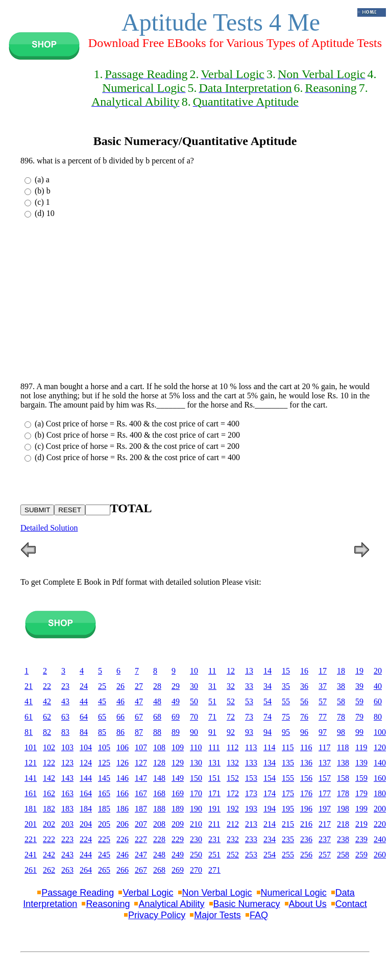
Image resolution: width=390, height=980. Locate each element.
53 (249, 701)
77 (323, 717)
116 (306, 747)
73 (249, 717)
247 (141, 855)
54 (267, 701)
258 (343, 855)
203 (67, 824)
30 (194, 686)
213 (251, 824)
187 (141, 809)
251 (214, 855)
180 (380, 793)
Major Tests (217, 915)
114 (269, 747)
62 (47, 717)
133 (251, 763)
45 (102, 701)
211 (214, 824)
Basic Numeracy (247, 904)
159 (361, 778)
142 (49, 778)
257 (325, 855)
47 (139, 701)
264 (86, 870)
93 (249, 732)
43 (65, 701)
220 (380, 824)
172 (233, 793)
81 (29, 732)
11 (212, 671)
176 (306, 793)
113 (251, 747)
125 (104, 763)
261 (31, 870)
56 (304, 701)
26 (120, 686)
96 (304, 732)
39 (359, 686)
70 (194, 717)
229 (178, 839)
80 (378, 717)
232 (233, 839)
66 (120, 717)
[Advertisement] (195, 302)
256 (306, 855)
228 (159, 839)
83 (65, 732)
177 (325, 793)
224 (86, 839)
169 (178, 793)
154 (270, 778)
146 (123, 778)
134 (270, 763)
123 (67, 763)
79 (359, 717)
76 (304, 717)
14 (267, 671)
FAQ (259, 915)
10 (194, 671)
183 (67, 809)
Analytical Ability (171, 904)
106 (123, 747)
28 (157, 686)
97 (323, 732)
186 (123, 809)
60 (378, 701)
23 (65, 686)
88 (157, 732)
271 (214, 870)
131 (214, 763)
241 (31, 855)
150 (196, 778)
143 (67, 778)
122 (49, 763)
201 (31, 824)
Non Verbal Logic (217, 893)
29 (176, 686)
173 (251, 793)
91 (212, 732)
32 (231, 686)
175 (288, 793)
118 (343, 747)
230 (196, 839)
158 (343, 778)
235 (288, 839)
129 (178, 763)
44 (84, 701)
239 (361, 839)
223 (67, 839)
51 (212, 701)
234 (270, 839)
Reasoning (108, 904)
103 (67, 747)
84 (84, 732)
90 (194, 732)
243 (67, 855)
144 (86, 778)
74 (267, 717)
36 (304, 686)
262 (49, 870)
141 (31, 778)
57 (323, 701)
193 (251, 809)
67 (139, 717)
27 (139, 686)
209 (178, 824)
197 (325, 809)
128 (159, 763)
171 (214, 793)
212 (233, 824)
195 (288, 809)
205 (104, 824)
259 (361, 855)
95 (286, 732)
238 (343, 839)
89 (176, 732)
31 (212, 686)
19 (359, 671)
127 (141, 763)
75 (286, 717)
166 (123, 793)
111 (214, 747)
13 (249, 671)
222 (49, 839)
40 (378, 686)
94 (267, 732)
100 (380, 732)
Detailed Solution (49, 528)
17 (323, 671)
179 (361, 793)
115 (288, 747)
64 (84, 717)
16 (304, 671)
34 (267, 686)
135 (288, 763)
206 (123, 824)
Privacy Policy (157, 915)
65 (102, 717)
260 (380, 855)
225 (104, 839)
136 (306, 763)
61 (29, 717)
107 (141, 747)
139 (361, 763)
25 (102, 686)
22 (47, 686)
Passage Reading (78, 893)
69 (176, 717)
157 (325, 778)
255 (288, 855)
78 (341, 717)
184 (86, 809)
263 (67, 870)
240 (380, 839)
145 (104, 778)
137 (325, 763)
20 (378, 671)
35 (286, 686)
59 (359, 701)
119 (361, 747)
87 (139, 732)
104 (86, 747)
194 (270, 809)
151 (214, 778)
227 (141, 839)
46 (120, 701)
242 (49, 855)
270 (196, 870)
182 (49, 809)
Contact (351, 904)
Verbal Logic (148, 893)
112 (233, 747)
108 (159, 747)
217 (325, 824)
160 (380, 778)
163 (67, 793)
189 (178, 809)
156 (306, 778)
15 (286, 671)
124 (86, 763)
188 (159, 809)
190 (196, 809)
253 (251, 855)
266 (123, 870)
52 (231, 701)
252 (233, 855)
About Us (308, 904)
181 (31, 809)
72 (231, 717)
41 (29, 701)
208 (159, 824)
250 (196, 855)
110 (196, 747)
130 (196, 763)
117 (324, 747)
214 (270, 824)
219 (361, 824)
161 (31, 793)
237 (325, 839)
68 (157, 717)
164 (86, 793)
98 (341, 732)
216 (306, 824)
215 (288, 824)
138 (343, 763)
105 (104, 747)
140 (380, 763)
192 (233, 809)
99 (359, 732)
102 (49, 747)
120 (380, 747)
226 (123, 839)
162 (49, 793)
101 (31, 747)
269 (178, 870)
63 (65, 717)
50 (194, 701)
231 (214, 839)
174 (270, 793)
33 (249, 686)
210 (196, 824)
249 (178, 855)
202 (49, 824)
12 (231, 671)
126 (123, 763)
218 (343, 824)
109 (178, 747)
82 (47, 732)
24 (84, 686)
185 (104, 809)
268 (159, 870)
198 (343, 809)
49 (176, 701)
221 (31, 839)
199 (361, 809)
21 (29, 686)
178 (343, 793)
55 (286, 701)
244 (86, 855)
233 (251, 839)
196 (306, 809)
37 (323, 686)
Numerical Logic (294, 893)
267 (141, 870)
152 (233, 778)
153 (251, 778)
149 (178, 778)
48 (157, 701)
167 (141, 793)
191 (214, 809)
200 (380, 809)
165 (104, 793)
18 (341, 671)
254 (270, 855)
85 (102, 732)
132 (233, 763)
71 (212, 717)
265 (104, 870)
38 (341, 686)
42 (47, 701)
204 (86, 824)
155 (288, 778)
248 (159, 855)
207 (141, 824)
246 (123, 855)
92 (231, 732)
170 (196, 793)
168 (159, 793)
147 (141, 778)
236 (306, 839)
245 (104, 855)
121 (31, 763)
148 (159, 778)
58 (341, 701)
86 (120, 732)
